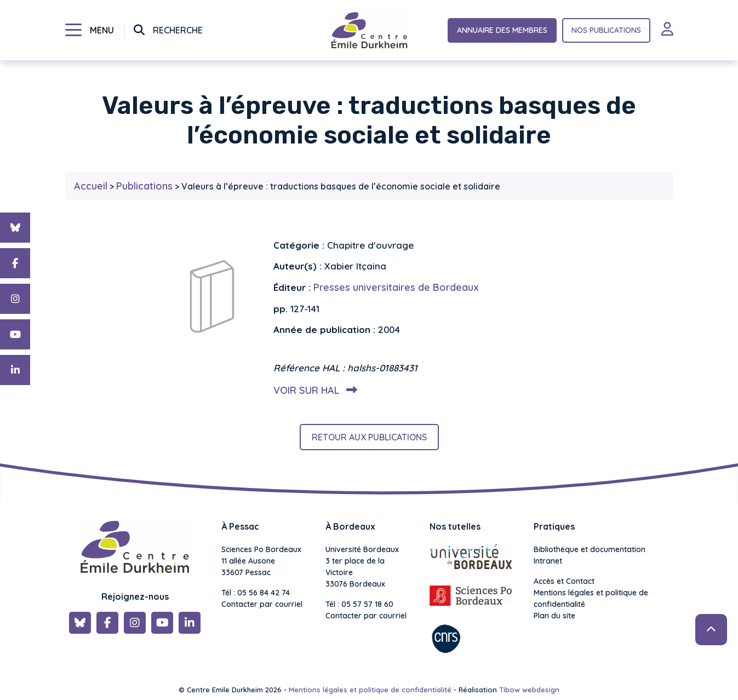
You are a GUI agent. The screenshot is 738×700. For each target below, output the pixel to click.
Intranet (548, 561)
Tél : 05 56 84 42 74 (256, 593)
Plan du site (554, 616)
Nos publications (606, 30)
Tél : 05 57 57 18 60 (359, 604)
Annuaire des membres (502, 30)
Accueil (91, 186)
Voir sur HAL (313, 390)
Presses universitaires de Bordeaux (396, 287)
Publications (144, 186)
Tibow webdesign (529, 690)
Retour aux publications (369, 437)
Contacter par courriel (262, 604)
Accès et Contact (564, 581)
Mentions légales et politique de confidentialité (591, 598)
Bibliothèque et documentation (590, 549)
